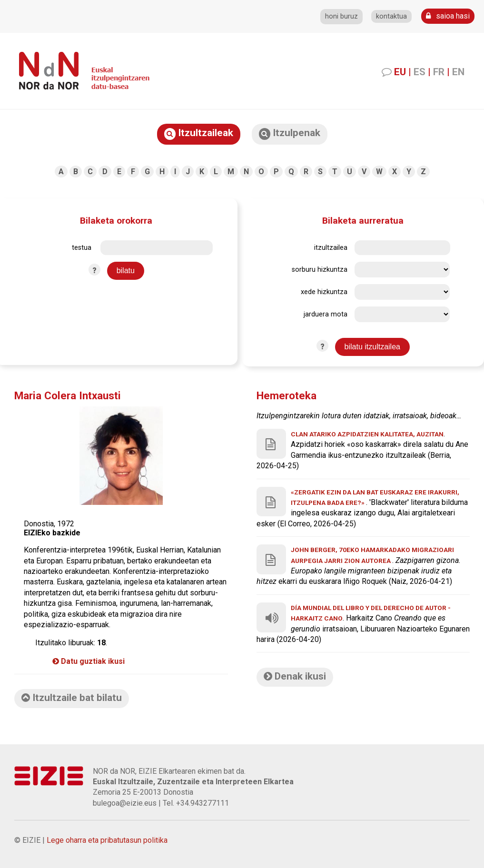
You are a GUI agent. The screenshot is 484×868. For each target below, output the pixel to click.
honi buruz (341, 16)
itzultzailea (331, 248)
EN (458, 72)
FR (439, 72)
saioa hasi (448, 16)
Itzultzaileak (199, 133)
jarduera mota (326, 314)
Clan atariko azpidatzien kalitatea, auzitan (367, 434)
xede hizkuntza (324, 292)
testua (82, 248)
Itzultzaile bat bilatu (72, 698)
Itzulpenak (290, 133)
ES (420, 72)
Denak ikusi (295, 676)
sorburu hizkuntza (320, 270)
